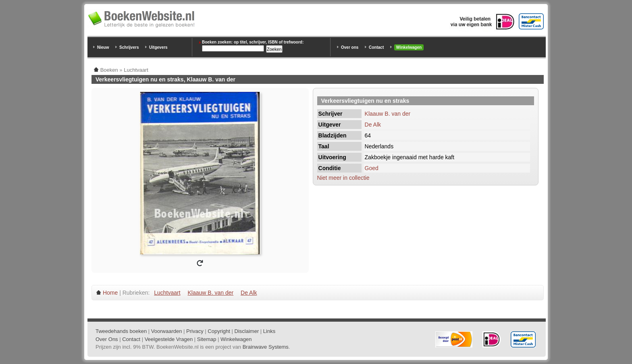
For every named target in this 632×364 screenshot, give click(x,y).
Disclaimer (247, 331)
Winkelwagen (409, 47)
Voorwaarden (167, 331)
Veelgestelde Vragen (169, 339)
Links (269, 331)
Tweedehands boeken (121, 331)
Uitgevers (158, 47)
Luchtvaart (167, 293)
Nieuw (103, 47)
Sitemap (207, 339)
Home (110, 293)
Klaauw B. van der (388, 114)
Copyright (219, 331)
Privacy (195, 331)
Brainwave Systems (266, 347)
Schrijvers (129, 47)
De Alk (373, 125)
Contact (376, 47)
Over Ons (107, 339)
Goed (372, 168)
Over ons (350, 47)
